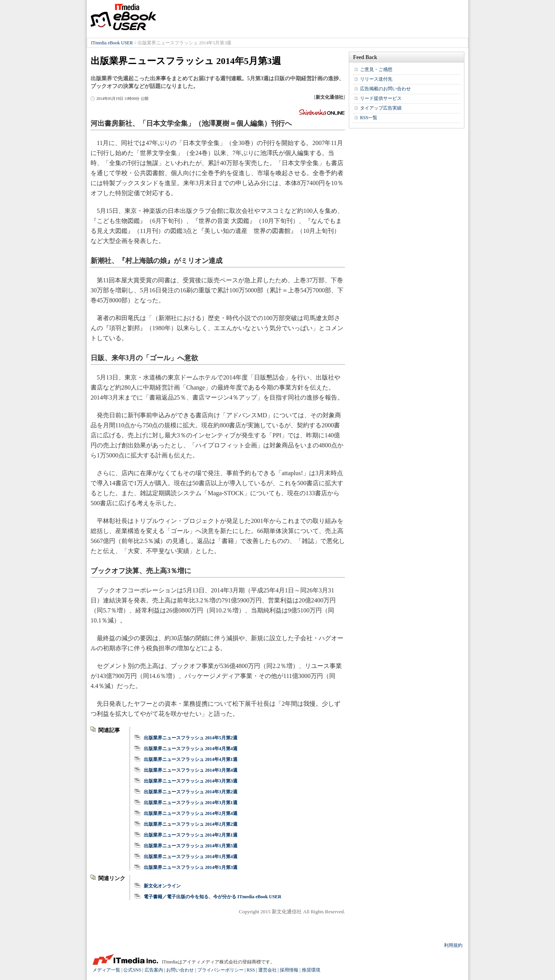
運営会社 (267, 970)
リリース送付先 (376, 79)
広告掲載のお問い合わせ (385, 89)
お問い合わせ (180, 970)
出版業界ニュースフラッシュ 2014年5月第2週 (191, 738)
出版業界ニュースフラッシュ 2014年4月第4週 (191, 749)
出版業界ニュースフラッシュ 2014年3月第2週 (191, 792)
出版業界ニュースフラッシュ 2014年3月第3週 (191, 781)
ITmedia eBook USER (123, 17)
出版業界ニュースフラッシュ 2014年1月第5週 (191, 846)
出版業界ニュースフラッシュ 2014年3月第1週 (191, 803)
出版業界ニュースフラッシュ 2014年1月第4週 (191, 857)
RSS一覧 (369, 118)
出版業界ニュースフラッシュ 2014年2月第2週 (191, 824)
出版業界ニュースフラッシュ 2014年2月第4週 (191, 813)
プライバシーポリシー (220, 970)
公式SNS (132, 970)
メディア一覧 (106, 970)
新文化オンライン (162, 886)
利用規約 (453, 945)
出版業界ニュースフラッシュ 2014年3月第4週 (191, 770)
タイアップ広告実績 (381, 108)
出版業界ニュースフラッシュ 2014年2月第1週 (191, 835)
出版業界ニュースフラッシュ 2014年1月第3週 (191, 867)
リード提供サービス (381, 98)
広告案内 (154, 970)
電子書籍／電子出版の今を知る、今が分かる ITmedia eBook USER (213, 897)
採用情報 (289, 970)
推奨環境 (311, 970)
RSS (251, 970)
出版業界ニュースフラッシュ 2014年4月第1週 (191, 759)
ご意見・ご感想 (376, 69)
